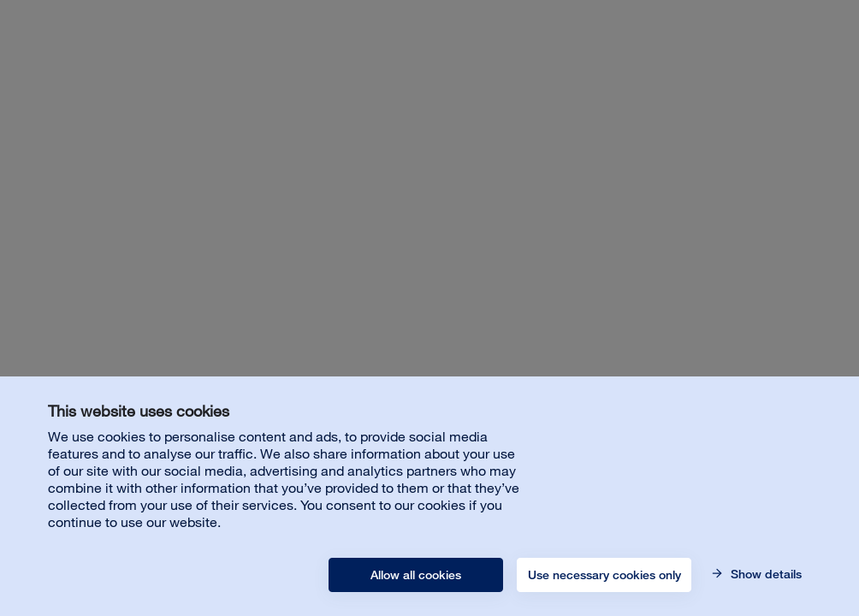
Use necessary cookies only (604, 575)
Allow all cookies (416, 575)
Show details (764, 574)
